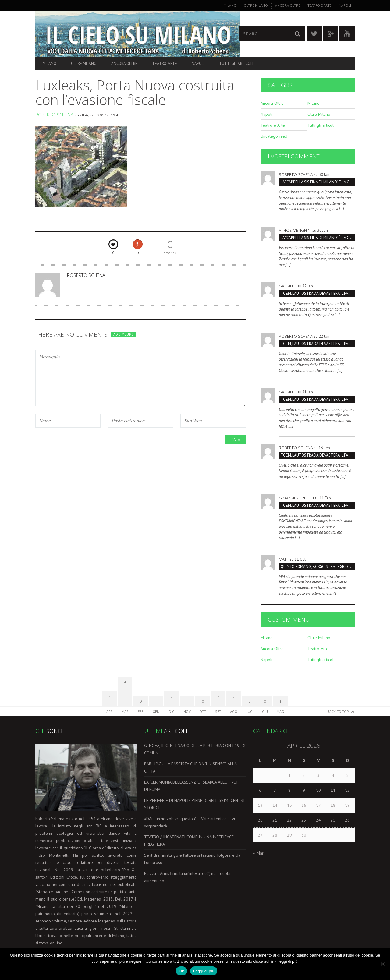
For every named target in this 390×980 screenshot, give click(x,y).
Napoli (345, 5)
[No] (382, 964)
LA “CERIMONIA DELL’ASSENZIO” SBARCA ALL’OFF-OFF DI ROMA (192, 786)
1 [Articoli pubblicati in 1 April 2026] (289, 775)
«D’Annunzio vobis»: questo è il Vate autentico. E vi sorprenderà (190, 822)
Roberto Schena (54, 115)
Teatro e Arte (319, 5)
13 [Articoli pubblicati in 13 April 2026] (260, 805)
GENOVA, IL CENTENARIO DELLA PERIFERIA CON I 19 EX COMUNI (195, 749)
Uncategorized (274, 136)
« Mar (258, 853)
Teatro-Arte (165, 63)
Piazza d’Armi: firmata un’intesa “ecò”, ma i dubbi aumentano (187, 877)
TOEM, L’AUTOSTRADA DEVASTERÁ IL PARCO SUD (318, 293)
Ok (181, 971)
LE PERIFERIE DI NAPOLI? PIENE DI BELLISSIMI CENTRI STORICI (194, 804)
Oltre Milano (256, 5)
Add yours (123, 334)
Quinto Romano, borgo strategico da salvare (318, 567)
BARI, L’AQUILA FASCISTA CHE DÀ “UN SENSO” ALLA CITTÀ (190, 767)
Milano (230, 5)
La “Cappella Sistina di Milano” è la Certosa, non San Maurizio (318, 182)
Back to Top (338, 712)
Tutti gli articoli (236, 63)
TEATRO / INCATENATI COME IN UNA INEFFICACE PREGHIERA (189, 841)
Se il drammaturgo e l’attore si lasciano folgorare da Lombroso (192, 859)
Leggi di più (204, 971)
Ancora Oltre (288, 5)
